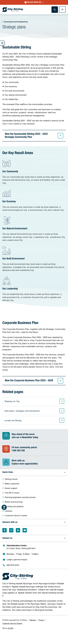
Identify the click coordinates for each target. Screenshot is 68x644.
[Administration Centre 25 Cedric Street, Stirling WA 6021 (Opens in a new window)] (35, 547)
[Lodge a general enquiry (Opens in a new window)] (35, 559)
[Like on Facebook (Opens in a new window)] (5, 530)
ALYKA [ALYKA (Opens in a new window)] (11, 628)
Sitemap (33, 620)
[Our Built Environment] (34, 259)
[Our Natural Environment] (34, 229)
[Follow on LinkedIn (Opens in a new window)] (18, 530)
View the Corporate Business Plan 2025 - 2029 (34, 381)
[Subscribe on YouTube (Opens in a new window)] (25, 530)
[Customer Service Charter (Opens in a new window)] (35, 516)
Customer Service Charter (12, 623)
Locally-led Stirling (13, 420)
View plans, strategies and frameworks (22, 411)
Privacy (41, 620)
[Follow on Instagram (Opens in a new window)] (11, 530)
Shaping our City (12, 401)
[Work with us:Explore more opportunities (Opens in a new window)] (34, 462)
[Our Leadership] (34, 289)
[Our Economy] (34, 200)
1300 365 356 (18, 451)
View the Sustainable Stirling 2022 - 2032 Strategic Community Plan (34, 136)
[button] (34, 2)
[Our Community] (34, 172)
